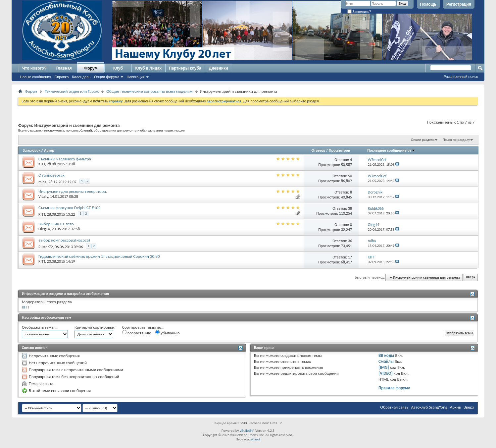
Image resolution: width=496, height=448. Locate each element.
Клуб (118, 68)
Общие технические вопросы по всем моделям (149, 91)
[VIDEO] (386, 373)
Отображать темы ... (40, 327)
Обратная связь (394, 407)
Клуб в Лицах (148, 68)
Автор (49, 150)
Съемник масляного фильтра (65, 159)
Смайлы (386, 361)
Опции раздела (423, 140)
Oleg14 (44, 229)
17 (350, 257)
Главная (64, 68)
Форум (91, 68)
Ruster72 (46, 247)
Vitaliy (43, 196)
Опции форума (107, 77)
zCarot (256, 439)
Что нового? (34, 68)
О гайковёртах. (52, 175)
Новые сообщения (35, 77)
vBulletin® (247, 431)
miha (42, 182)
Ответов (319, 150)
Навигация (135, 77)
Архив (455, 407)
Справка (61, 77)
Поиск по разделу (456, 140)
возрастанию (137, 333)
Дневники (219, 68)
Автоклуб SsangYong (429, 407)
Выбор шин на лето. (57, 224)
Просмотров (339, 150)
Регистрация (459, 4)
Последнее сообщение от (391, 150)
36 (350, 241)
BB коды (386, 355)
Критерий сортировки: (95, 327)
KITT (42, 164)
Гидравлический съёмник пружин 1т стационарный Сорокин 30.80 (99, 256)
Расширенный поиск (461, 77)
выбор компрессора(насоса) (64, 240)
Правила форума (394, 388)
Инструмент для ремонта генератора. (73, 191)
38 (350, 208)
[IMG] (384, 367)
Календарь (81, 77)
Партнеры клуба (185, 68)
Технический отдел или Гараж (72, 91)
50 (350, 176)
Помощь (428, 4)
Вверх (471, 278)
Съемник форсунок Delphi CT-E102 (69, 208)
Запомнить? (359, 12)
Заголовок (32, 150)
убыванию (167, 333)
